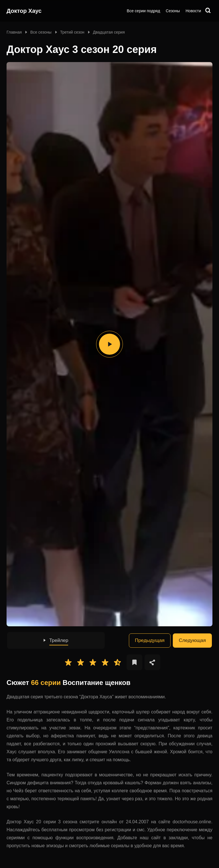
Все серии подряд (144, 11)
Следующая (192, 640)
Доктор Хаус (24, 11)
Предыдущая (150, 640)
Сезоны (173, 11)
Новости (193, 11)
